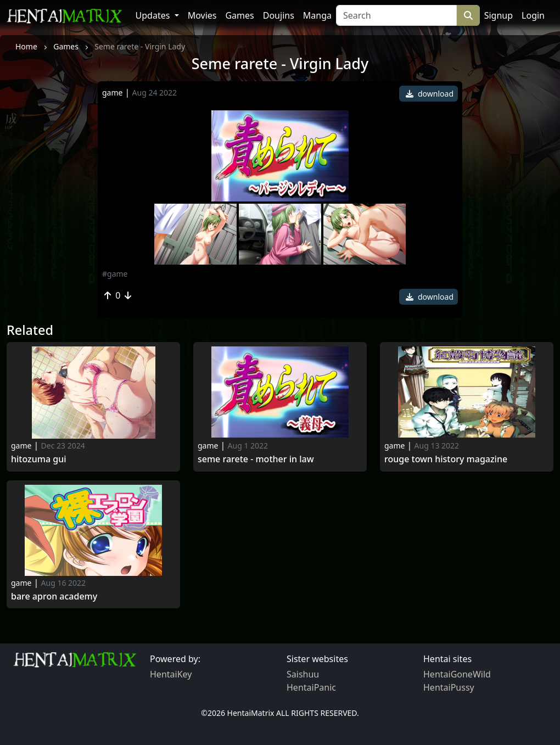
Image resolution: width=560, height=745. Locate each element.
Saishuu (303, 674)
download (430, 94)
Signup (499, 15)
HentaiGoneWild (457, 674)
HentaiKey (171, 674)
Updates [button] (154, 15)
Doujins (279, 15)
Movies (202, 15)
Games (239, 15)
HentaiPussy (449, 687)
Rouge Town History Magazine (446, 459)
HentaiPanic (311, 687)
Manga (317, 15)
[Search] (396, 15)
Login (533, 15)
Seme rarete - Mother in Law (256, 459)
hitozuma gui (39, 459)
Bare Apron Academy (54, 596)
